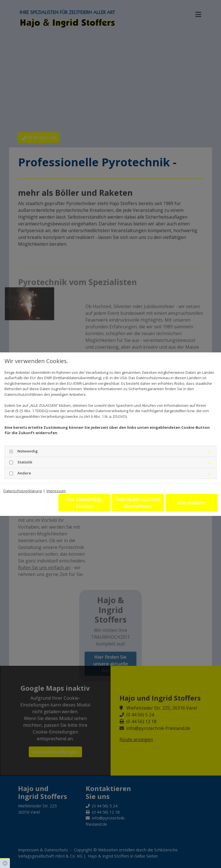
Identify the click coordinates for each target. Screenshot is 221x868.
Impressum (56, 491)
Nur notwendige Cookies (85, 503)
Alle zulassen (192, 503)
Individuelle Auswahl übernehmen (138, 503)
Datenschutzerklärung (23, 491)
